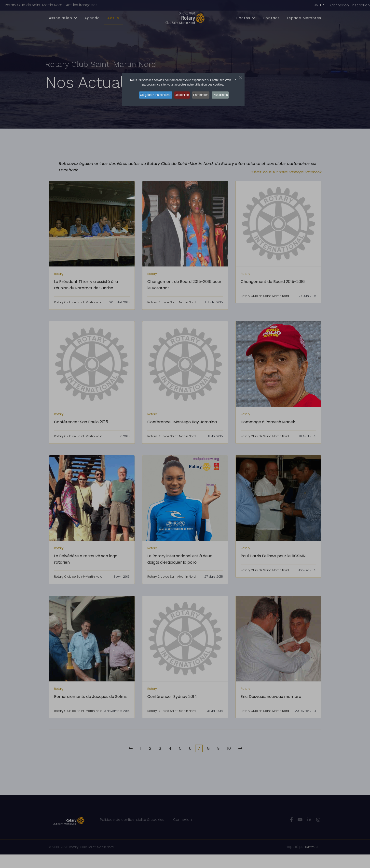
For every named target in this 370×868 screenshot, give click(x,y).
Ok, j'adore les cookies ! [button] (152, 94)
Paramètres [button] (203, 94)
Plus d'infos (225, 94)
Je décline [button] (181, 94)
